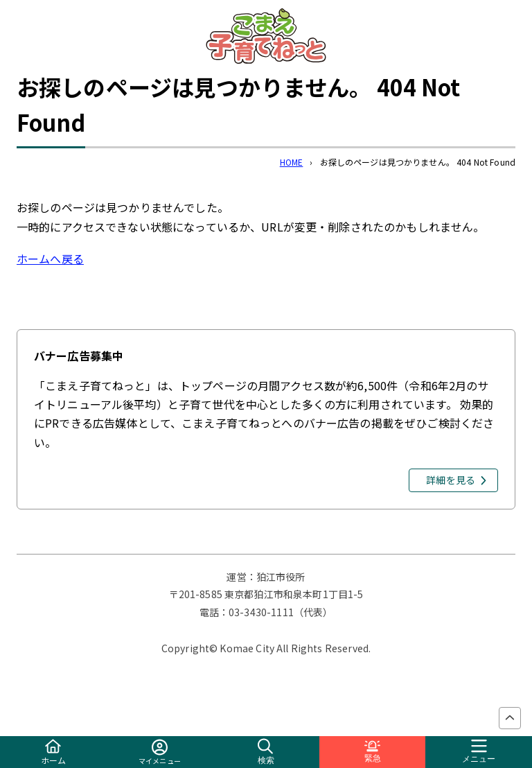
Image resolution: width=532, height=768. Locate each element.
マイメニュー (160, 752)
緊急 (373, 752)
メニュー (479, 752)
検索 (266, 752)
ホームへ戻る (50, 259)
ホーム (53, 752)
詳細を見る (451, 480)
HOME (292, 162)
